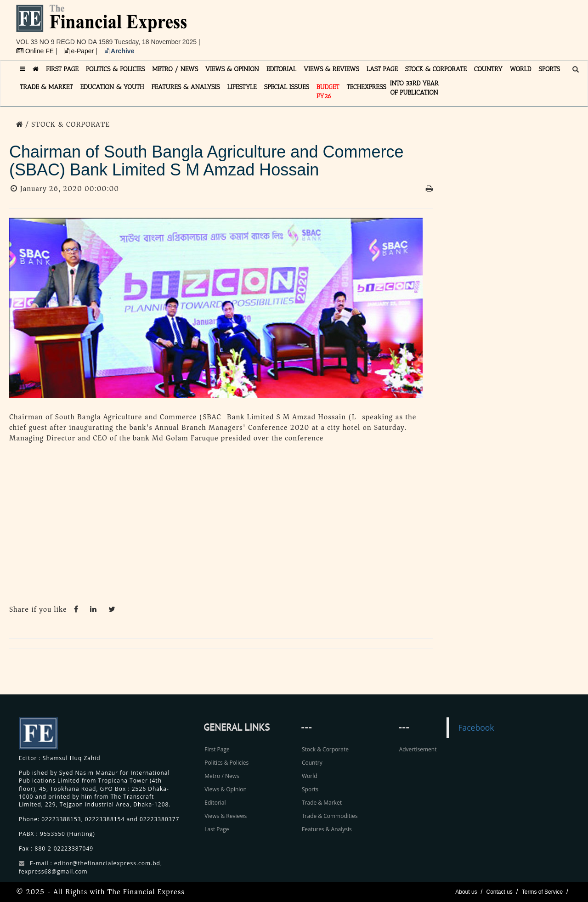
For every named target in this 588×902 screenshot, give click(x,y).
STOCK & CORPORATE (436, 69)
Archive (119, 51)
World (310, 776)
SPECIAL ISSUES (287, 87)
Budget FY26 (328, 92)
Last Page (217, 829)
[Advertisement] (421, 25)
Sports (310, 789)
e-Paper (80, 51)
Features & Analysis (327, 829)
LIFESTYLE (242, 87)
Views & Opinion (226, 789)
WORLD (521, 69)
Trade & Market (322, 803)
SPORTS (549, 69)
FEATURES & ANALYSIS (186, 87)
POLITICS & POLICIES (116, 69)
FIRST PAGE (62, 69)
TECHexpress (366, 87)
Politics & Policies (226, 763)
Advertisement (418, 749)
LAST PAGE (382, 69)
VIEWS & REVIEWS (331, 69)
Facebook (476, 727)
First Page (217, 749)
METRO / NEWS (175, 69)
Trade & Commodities (330, 816)
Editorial (215, 803)
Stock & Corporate (325, 749)
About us (466, 892)
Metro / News (222, 776)
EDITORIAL (281, 69)
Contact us (499, 892)
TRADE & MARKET (46, 87)
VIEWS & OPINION (232, 69)
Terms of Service (542, 892)
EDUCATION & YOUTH (112, 87)
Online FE (36, 51)
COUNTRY (488, 69)
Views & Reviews (226, 816)
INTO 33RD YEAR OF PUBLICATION (414, 88)
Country (312, 763)
